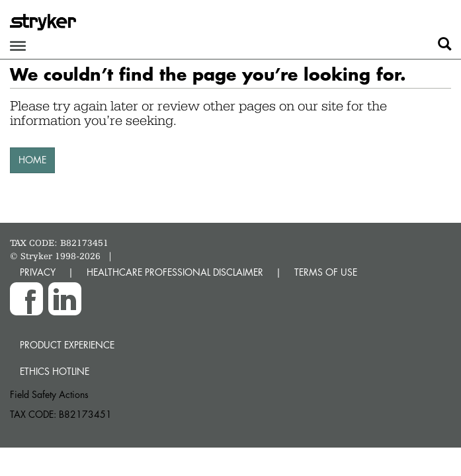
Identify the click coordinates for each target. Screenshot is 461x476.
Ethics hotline (55, 371)
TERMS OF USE (326, 272)
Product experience (67, 345)
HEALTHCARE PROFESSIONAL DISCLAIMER (175, 272)
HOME (32, 160)
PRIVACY (38, 272)
